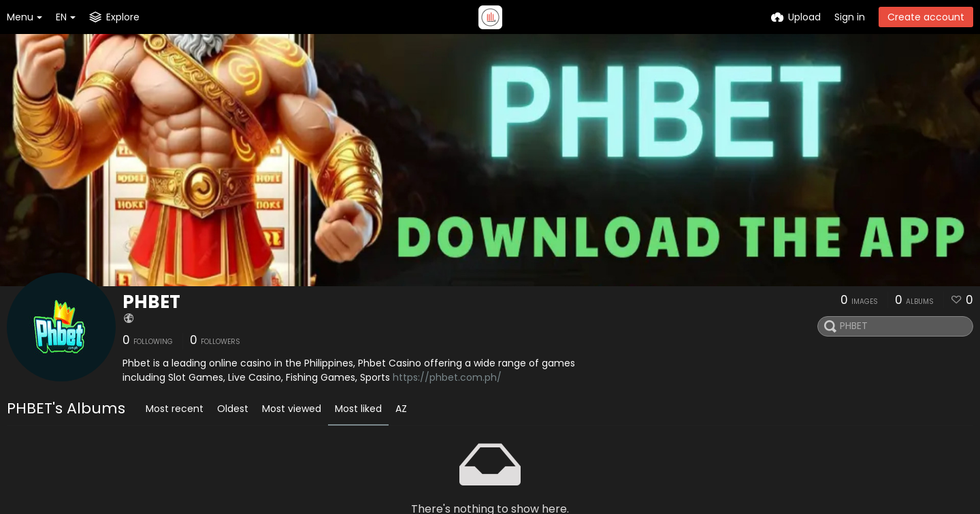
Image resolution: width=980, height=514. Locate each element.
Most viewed (292, 409)
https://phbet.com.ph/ (447, 377)
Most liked (358, 409)
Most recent (175, 409)
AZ (401, 409)
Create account (926, 17)
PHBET (151, 302)
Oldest (233, 409)
